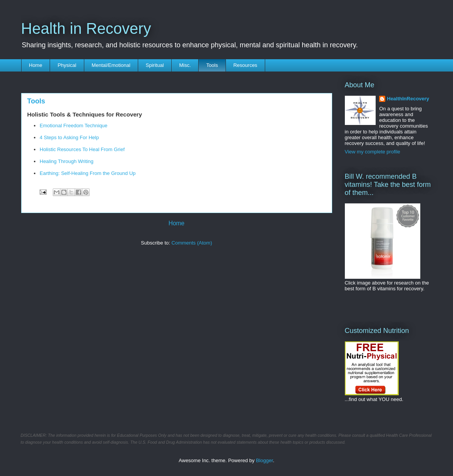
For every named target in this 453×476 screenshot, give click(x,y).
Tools (212, 65)
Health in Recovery (86, 28)
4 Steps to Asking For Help (69, 137)
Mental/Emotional (111, 65)
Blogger (264, 460)
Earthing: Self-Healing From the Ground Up (88, 173)
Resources (245, 65)
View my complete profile (373, 152)
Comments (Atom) (192, 243)
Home (36, 65)
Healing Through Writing (67, 161)
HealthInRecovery (408, 99)
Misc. (185, 65)
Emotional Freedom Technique (74, 126)
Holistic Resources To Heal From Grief (83, 149)
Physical (67, 65)
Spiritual (155, 65)
